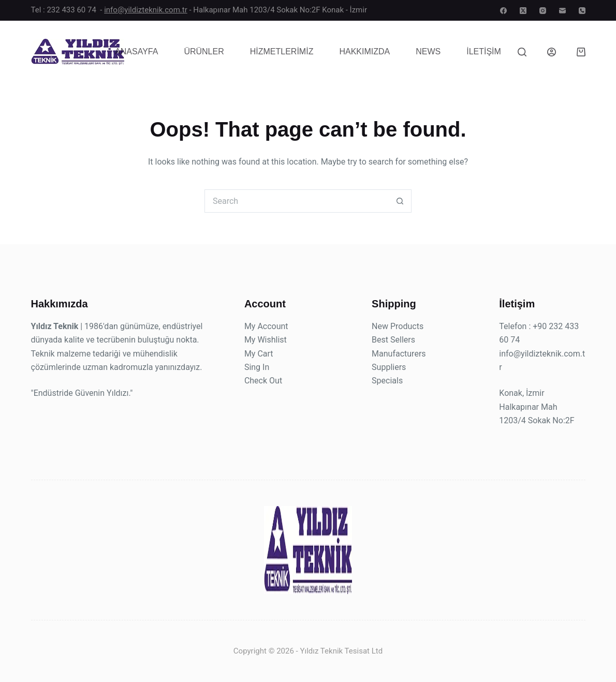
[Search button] (400, 201)
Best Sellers (393, 340)
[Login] (552, 52)
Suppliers (389, 367)
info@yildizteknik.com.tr (146, 10)
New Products (398, 326)
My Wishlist (266, 340)
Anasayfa (136, 51)
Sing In (257, 367)
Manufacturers (399, 354)
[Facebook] (503, 11)
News (428, 51)
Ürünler (204, 51)
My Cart (259, 354)
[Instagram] (543, 11)
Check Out (263, 381)
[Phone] (582, 11)
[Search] (522, 52)
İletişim (484, 51)
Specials (387, 381)
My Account (266, 326)
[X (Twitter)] (523, 11)
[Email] (562, 11)
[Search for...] (296, 201)
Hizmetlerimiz (282, 51)
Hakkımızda (364, 51)
